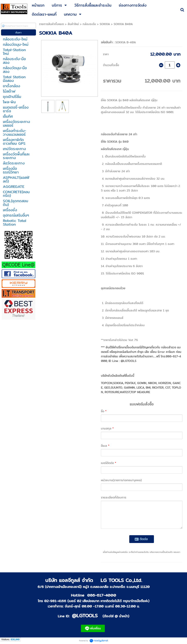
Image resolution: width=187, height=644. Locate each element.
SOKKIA (105, 24)
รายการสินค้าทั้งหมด (51, 24)
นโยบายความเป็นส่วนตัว (161, 552)
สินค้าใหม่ (73, 24)
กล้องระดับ (89, 24)
